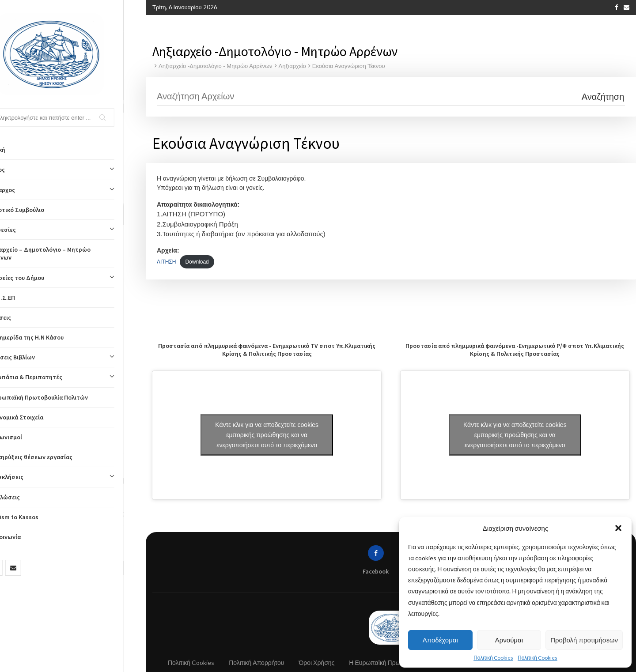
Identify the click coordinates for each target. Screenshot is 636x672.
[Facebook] (17, 568)
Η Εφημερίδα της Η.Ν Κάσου (47, 337)
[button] (618, 528)
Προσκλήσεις (73, 477)
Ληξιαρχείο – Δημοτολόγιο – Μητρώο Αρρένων (61, 253)
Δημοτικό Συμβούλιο (38, 210)
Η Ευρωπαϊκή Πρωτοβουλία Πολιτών (59, 397)
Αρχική (18, 150)
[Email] (35, 568)
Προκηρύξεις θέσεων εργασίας (52, 457)
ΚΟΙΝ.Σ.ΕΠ (23, 298)
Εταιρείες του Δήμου (73, 278)
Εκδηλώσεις (25, 497)
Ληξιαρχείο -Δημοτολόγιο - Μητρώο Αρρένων (216, 65)
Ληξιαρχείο (292, 65)
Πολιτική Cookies (493, 658)
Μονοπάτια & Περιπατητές (73, 377)
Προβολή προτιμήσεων (584, 640)
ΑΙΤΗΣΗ (166, 261)
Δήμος (73, 170)
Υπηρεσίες (73, 230)
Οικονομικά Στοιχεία (37, 417)
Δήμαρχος (73, 190)
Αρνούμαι (509, 640)
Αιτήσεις (21, 317)
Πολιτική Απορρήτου (256, 662)
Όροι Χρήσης (316, 662)
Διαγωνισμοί (26, 437)
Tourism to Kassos (35, 517)
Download (197, 261)
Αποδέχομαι (440, 640)
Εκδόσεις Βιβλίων (73, 357)
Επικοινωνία (26, 537)
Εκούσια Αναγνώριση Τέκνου (349, 65)
